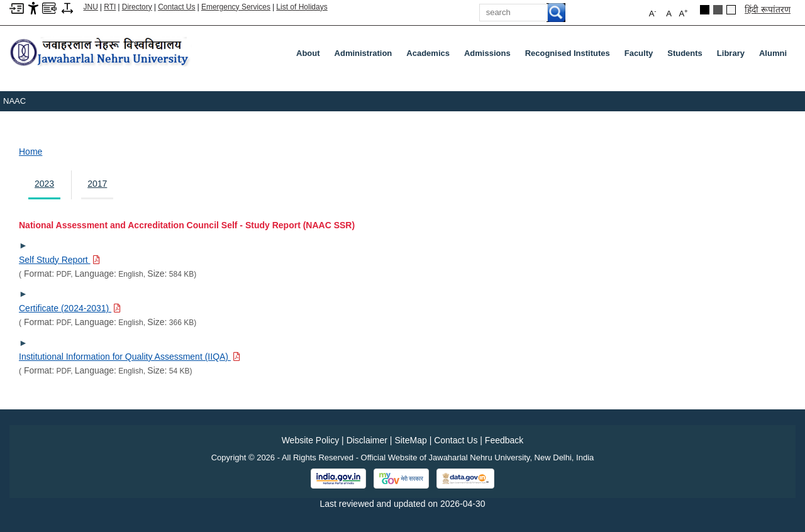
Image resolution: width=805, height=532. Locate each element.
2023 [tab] (44, 184)
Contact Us (176, 7)
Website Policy (311, 440)
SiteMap (410, 440)
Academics (430, 56)
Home (31, 152)
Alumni (773, 53)
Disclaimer (367, 440)
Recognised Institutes (568, 53)
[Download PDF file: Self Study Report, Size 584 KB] (59, 260)
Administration (366, 56)
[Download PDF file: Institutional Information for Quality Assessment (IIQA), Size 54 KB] (130, 357)
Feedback (504, 440)
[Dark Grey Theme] (718, 10)
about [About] (308, 53)
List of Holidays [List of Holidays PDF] (302, 7)
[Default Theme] (731, 10)
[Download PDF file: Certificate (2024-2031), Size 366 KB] (70, 308)
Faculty (641, 56)
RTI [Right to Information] (110, 7)
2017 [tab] (97, 184)
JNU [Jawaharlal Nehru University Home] (91, 7)
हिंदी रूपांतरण (768, 9)
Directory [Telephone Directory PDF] (137, 7)
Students (687, 56)
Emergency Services (236, 7)
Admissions (490, 56)
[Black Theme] (705, 10)
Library (733, 56)
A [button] (683, 13)
